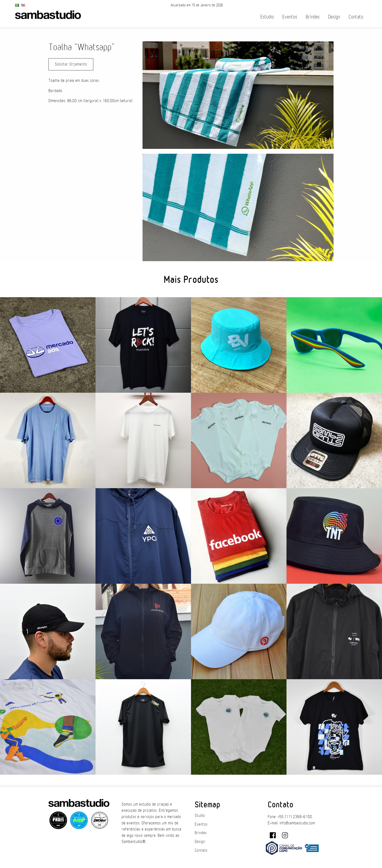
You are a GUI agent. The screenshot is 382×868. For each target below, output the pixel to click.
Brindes (313, 17)
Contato (356, 17)
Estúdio (267, 17)
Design (334, 17)
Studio (200, 816)
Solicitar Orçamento (71, 64)
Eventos (290, 17)
